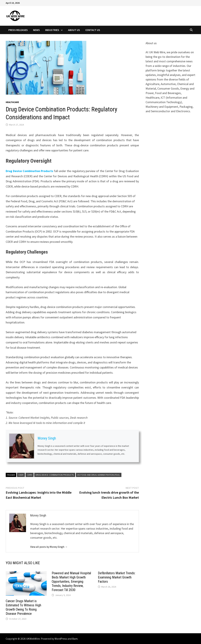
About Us (74, 30)
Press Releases (18, 30)
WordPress (61, 639)
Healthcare (12, 102)
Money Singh (47, 438)
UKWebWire (33, 639)
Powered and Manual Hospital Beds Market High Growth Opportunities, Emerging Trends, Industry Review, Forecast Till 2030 (71, 581)
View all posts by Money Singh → (49, 547)
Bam (75, 639)
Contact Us (93, 30)
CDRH (30, 475)
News (36, 30)
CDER (21, 475)
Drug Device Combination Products (29, 171)
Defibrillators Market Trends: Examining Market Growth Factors (117, 577)
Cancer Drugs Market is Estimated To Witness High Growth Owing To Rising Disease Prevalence (23, 607)
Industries (52, 30)
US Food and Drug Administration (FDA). (99, 475)
